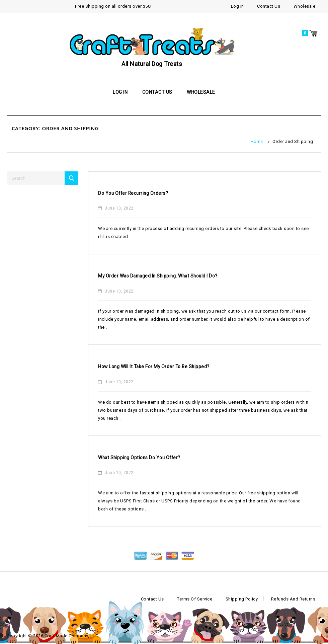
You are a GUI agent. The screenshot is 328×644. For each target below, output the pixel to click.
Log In (237, 6)
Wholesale (305, 6)
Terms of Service (195, 599)
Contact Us (269, 6)
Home (257, 141)
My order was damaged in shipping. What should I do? (175, 276)
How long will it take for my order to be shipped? (169, 366)
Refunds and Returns (293, 599)
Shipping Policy (242, 599)
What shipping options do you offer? (150, 457)
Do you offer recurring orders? (142, 193)
